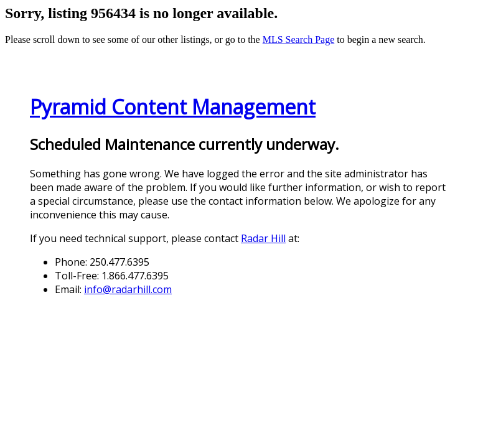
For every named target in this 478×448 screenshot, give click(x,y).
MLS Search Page (299, 40)
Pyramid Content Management (173, 107)
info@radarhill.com (128, 289)
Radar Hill (263, 238)
